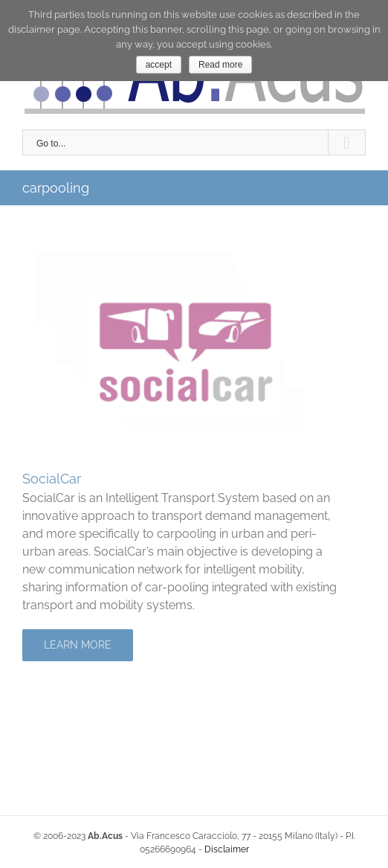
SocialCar (52, 479)
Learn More (78, 645)
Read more (220, 65)
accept (159, 65)
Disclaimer (227, 849)
